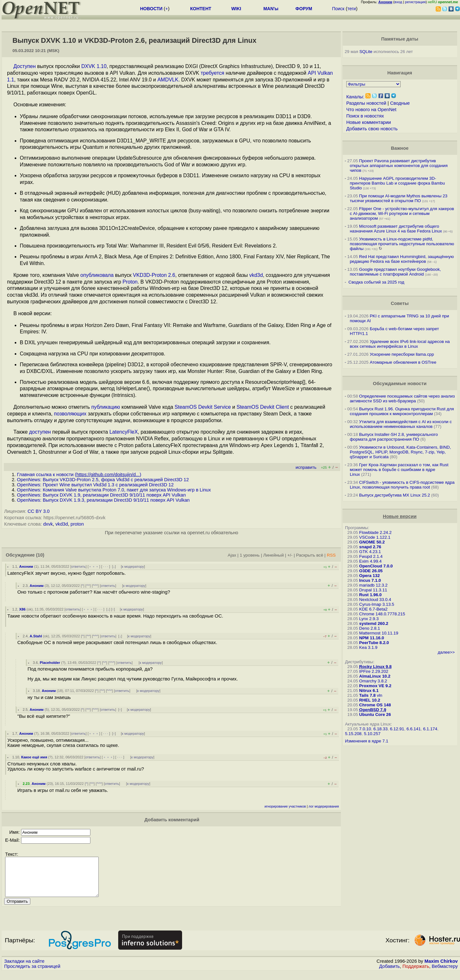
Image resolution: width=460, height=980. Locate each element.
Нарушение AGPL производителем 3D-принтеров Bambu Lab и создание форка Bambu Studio (397, 183)
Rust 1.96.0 (370, 595)
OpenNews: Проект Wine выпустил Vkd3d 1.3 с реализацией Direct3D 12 (95, 485)
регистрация (415, 2)
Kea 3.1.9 (368, 647)
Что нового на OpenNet (371, 110)
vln (380, 695)
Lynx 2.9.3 (369, 619)
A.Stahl (36, 636)
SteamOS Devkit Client (263, 407)
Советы (400, 303)
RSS (331, 555)
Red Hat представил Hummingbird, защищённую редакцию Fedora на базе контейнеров (402, 259)
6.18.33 (380, 729)
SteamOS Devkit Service (203, 407)
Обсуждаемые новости (400, 384)
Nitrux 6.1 (369, 691)
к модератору (133, 566)
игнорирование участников (285, 806)
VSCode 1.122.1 (375, 537)
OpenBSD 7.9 (372, 710)
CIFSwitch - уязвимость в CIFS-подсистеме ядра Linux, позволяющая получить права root (402, 485)
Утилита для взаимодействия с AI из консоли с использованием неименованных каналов (401, 424)
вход (398, 2)
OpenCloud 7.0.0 (376, 566)
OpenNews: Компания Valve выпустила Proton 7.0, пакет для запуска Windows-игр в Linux (114, 490)
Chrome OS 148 (375, 705)
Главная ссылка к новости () (79, 475)
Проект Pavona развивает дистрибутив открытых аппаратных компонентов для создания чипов (399, 166)
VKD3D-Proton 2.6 (154, 275)
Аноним (26, 566)
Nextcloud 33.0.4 (375, 600)
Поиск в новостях (365, 116)
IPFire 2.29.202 (374, 671)
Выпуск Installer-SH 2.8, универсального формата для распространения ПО (394, 437)
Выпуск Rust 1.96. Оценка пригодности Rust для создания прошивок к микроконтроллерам (402, 411)
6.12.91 (397, 729)
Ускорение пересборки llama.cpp (402, 354)
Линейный (273, 555)
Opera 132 (369, 576)
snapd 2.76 (370, 547)
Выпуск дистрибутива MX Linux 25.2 (395, 495)
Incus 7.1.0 (370, 580)
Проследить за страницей (32, 974)
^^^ (95, 586)
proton (77, 524)
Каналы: (355, 97)
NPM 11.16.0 (372, 638)
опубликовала (97, 275)
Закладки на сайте (24, 969)
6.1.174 (430, 729)
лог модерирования (324, 806)
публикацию (106, 407)
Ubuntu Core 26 (375, 714)
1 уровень (249, 555)
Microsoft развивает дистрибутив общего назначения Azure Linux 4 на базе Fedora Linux (396, 229)
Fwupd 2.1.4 (371, 556)
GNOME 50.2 (372, 542)
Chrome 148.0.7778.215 (382, 614)
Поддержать (416, 974)
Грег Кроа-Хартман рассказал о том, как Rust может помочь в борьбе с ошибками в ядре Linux (399, 470)
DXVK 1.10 (94, 66)
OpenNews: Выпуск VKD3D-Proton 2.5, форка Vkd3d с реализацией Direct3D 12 (103, 480)
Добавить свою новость (372, 129)
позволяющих (70, 414)
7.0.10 (365, 729)
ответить (78, 566)
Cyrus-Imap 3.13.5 (377, 604)
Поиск (338, 9)
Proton (130, 282)
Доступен (25, 66)
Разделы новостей (366, 103)
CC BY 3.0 (38, 511)
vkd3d (256, 275)
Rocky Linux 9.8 (375, 667)
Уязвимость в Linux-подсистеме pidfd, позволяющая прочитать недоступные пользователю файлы (402, 244)
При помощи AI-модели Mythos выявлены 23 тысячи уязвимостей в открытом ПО (399, 198)
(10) (40, 555)
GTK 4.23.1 (370, 552)
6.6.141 (414, 729)
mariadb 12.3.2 (373, 585)
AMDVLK (168, 80)
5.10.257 (372, 734)
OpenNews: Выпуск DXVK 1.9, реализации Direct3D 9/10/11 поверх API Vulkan (101, 495)
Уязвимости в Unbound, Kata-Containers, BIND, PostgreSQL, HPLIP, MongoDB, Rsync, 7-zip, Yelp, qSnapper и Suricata (400, 452)
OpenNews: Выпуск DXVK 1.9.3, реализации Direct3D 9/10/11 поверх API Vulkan (103, 500)
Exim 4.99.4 (370, 561)
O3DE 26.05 (371, 571)
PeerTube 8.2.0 (374, 643)
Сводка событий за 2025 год (376, 282)
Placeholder (50, 663)
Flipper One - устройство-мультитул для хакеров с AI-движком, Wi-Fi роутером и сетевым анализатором (402, 213)
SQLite (366, 52)
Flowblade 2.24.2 (375, 532)
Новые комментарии (369, 122)
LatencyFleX (123, 432)
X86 (22, 609)
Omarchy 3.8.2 (373, 681)
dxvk (48, 524)
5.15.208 (353, 734)
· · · (106, 566)
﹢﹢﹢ (94, 566)
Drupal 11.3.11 (373, 590)
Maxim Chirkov (441, 969)
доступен (40, 432)
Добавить (390, 974)
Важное (400, 148)
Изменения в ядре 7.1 (367, 741)
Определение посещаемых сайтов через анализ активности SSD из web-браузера (402, 399)
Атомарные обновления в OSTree (403, 362)
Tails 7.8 (367, 695)
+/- (290, 555)
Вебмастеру (445, 974)
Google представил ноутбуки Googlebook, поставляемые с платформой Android (395, 272)
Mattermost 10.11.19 (379, 633)
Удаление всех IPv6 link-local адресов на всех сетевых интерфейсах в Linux (400, 344)
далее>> (446, 652)
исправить (306, 467)
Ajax (232, 555)
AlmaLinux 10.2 (375, 676)
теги (352, 9)
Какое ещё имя (34, 757)
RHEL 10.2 (370, 700)
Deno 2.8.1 (369, 628)
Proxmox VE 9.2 (375, 686)
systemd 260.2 (374, 623)
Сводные (400, 103)
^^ (88, 586)
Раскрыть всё (310, 555)
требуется (212, 73)
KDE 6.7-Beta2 (373, 609)
